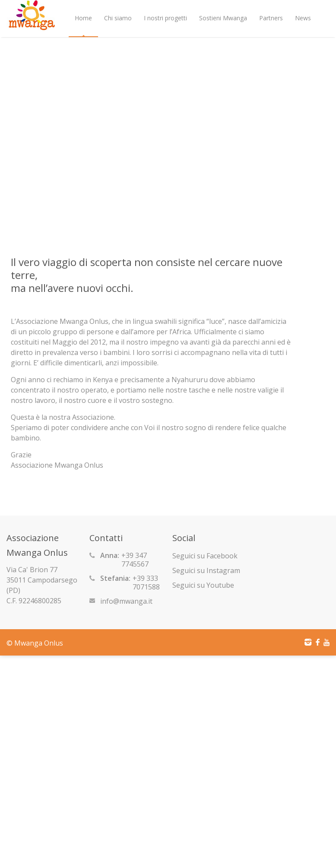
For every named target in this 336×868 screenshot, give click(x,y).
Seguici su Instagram (206, 570)
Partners (271, 18)
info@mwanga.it (126, 601)
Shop (82, 55)
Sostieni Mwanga (223, 18)
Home (83, 18)
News (303, 18)
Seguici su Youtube (203, 585)
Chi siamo (118, 18)
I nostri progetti (165, 18)
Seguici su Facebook (205, 556)
